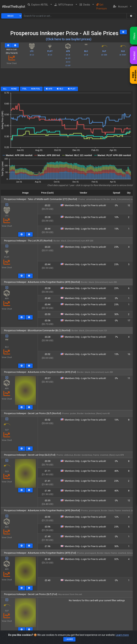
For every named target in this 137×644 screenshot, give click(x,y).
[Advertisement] (67, 79)
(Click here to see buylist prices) (69, 39)
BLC (60, 89)
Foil (25, 89)
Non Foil (36, 89)
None (14, 89)
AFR (49, 89)
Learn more (122, 635)
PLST (72, 89)
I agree (69, 639)
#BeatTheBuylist (14, 7)
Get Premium (102, 7)
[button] (40, 5)
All (5, 89)
